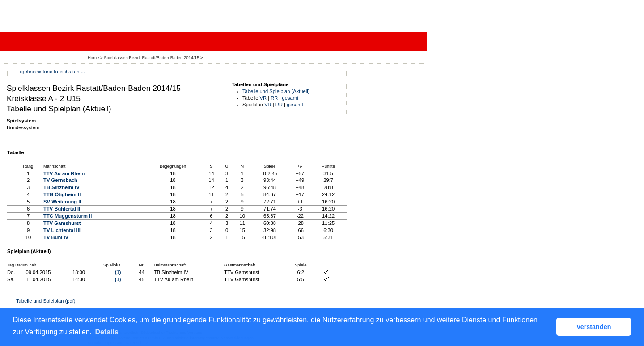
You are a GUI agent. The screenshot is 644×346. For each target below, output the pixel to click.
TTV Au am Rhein (64, 173)
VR (263, 98)
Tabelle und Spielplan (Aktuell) (276, 91)
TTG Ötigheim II (62, 194)
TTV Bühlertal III (62, 209)
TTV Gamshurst (62, 223)
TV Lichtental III (62, 230)
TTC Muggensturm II (68, 216)
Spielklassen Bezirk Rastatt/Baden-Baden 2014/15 (152, 57)
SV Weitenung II (62, 202)
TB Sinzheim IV (61, 187)
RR (274, 98)
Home (93, 57)
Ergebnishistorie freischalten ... (51, 72)
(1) (118, 272)
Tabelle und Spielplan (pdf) (46, 301)
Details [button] (107, 332)
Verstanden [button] (594, 327)
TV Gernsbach (60, 180)
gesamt (290, 98)
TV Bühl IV (56, 237)
